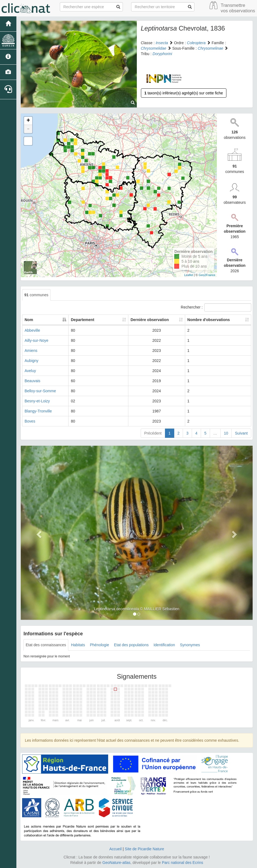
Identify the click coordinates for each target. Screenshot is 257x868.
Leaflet (189, 275)
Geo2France (207, 275)
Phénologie (99, 645)
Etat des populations (131, 645)
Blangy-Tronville (38, 411)
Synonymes (190, 645)
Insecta (162, 43)
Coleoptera (196, 43)
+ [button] (28, 121)
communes (36, 295)
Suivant (241, 433)
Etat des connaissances (46, 645)
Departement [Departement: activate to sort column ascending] (94, 320)
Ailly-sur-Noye (36, 340)
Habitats (78, 645)
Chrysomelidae (154, 48)
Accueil (115, 849)
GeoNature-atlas (116, 863)
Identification (164, 645)
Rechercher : (216, 307)
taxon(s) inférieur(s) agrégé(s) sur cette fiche (184, 93)
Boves (30, 421)
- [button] (28, 129)
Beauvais (33, 381)
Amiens (31, 351)
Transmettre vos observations (238, 8)
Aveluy (30, 371)
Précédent (153, 433)
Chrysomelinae (210, 48)
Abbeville (32, 330)
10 (226, 433)
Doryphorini (163, 54)
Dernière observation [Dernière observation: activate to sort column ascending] (145, 320)
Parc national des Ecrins (183, 863)
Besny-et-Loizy (37, 401)
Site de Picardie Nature (144, 849)
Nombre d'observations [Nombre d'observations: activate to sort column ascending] (208, 320)
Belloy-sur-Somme (40, 391)
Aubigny (32, 361)
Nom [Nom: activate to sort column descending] (29, 320)
